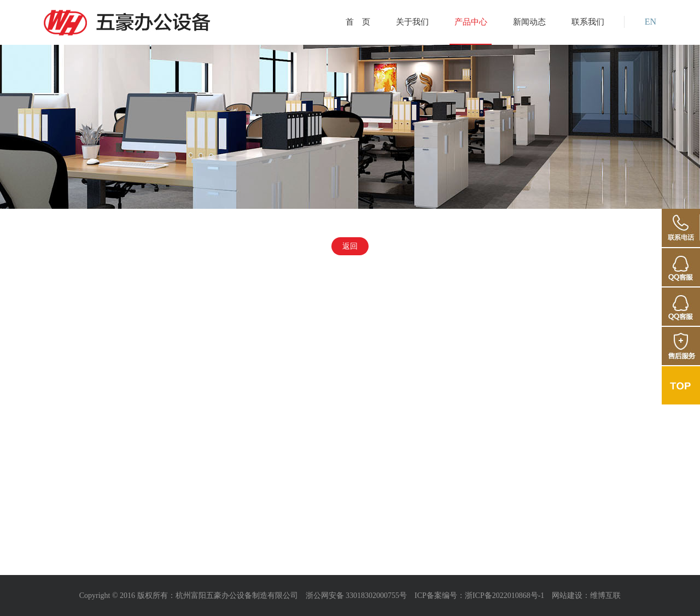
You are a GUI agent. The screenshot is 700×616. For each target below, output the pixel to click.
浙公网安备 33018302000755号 (357, 596)
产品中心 (471, 22)
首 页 (358, 22)
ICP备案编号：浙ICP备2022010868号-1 (479, 596)
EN (651, 22)
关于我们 (412, 22)
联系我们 (588, 22)
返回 (350, 246)
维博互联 (605, 596)
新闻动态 (529, 22)
